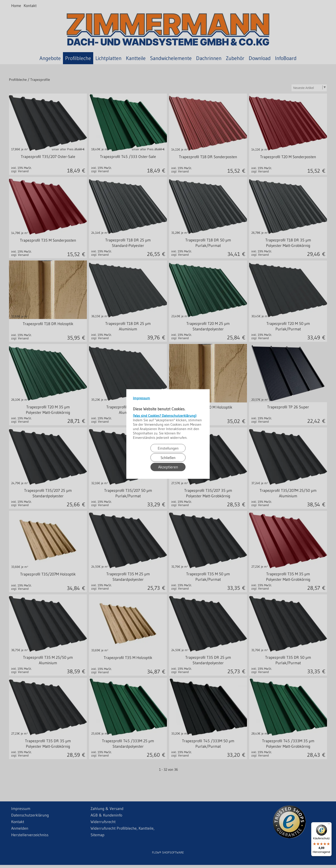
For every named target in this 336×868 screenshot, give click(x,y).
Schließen (168, 458)
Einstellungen (168, 448)
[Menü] (329, 825)
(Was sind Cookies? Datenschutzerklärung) (165, 416)
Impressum (141, 398)
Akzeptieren (168, 467)
